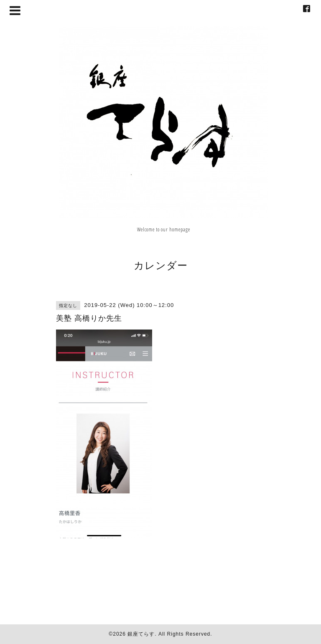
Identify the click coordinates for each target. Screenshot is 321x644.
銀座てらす (141, 634)
